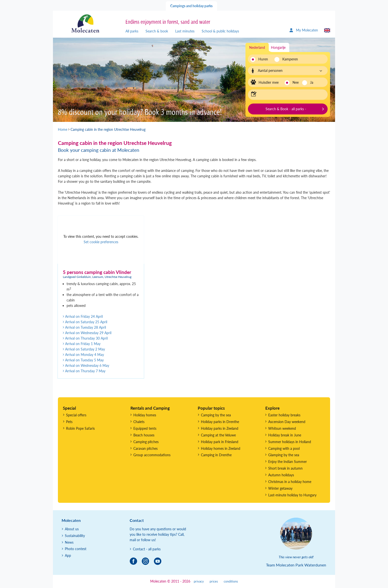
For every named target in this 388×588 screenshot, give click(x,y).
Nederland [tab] (257, 47)
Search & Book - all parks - (286, 109)
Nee (296, 82)
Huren (263, 59)
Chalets (139, 422)
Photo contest (76, 549)
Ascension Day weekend (287, 422)
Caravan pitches (145, 448)
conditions (231, 581)
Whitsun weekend (282, 428)
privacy (199, 581)
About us (72, 529)
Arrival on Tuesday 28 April (84, 327)
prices (214, 581)
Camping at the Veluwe (218, 435)
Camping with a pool (284, 448)
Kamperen (289, 59)
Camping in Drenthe (216, 455)
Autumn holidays (281, 475)
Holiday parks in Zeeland (220, 428)
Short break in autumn (285, 468)
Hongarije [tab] (278, 47)
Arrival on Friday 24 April (83, 316)
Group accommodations (152, 455)
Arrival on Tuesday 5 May (83, 360)
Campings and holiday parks (191, 6)
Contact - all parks (147, 549)
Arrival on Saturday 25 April (85, 322)
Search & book (157, 31)
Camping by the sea (216, 415)
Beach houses (144, 435)
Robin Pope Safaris (80, 428)
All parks (132, 31)
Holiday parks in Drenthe (220, 422)
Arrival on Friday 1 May (82, 344)
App (68, 555)
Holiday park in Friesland (220, 442)
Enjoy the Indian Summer (288, 462)
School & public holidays (220, 31)
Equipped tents (145, 428)
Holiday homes (145, 415)
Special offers (76, 415)
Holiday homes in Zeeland (221, 448)
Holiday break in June (285, 435)
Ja (312, 82)
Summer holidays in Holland (290, 442)
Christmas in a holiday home (290, 482)
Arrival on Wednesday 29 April (87, 333)
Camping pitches (146, 442)
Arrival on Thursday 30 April (85, 338)
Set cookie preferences (101, 242)
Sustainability (75, 536)
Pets (69, 422)
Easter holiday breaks (284, 415)
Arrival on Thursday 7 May (84, 371)
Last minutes (185, 31)
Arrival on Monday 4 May (83, 355)
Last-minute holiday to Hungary (292, 495)
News (69, 542)
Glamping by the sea (284, 455)
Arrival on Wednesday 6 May (86, 365)
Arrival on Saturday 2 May (84, 349)
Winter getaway (280, 488)
